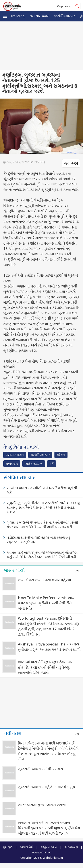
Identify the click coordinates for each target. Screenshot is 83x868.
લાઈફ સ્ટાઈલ (34, 464)
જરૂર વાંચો (14, 570)
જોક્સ (61, 455)
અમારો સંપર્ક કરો (41, 852)
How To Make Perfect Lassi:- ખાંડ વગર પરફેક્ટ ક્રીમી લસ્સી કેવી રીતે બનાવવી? (46, 603)
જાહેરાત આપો (49, 847)
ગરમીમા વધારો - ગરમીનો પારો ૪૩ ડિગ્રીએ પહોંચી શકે (42, 490)
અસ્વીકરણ (71, 847)
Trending (17, 16)
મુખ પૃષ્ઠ (8, 847)
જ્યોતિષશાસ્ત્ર (65, 16)
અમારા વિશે (27, 847)
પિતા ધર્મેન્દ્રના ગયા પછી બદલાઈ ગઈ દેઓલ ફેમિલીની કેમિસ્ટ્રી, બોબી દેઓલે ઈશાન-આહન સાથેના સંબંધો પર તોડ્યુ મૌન (48, 751)
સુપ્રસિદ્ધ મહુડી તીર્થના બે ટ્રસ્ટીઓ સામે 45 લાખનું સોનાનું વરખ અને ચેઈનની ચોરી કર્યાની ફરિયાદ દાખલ (44, 507)
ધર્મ (52, 464)
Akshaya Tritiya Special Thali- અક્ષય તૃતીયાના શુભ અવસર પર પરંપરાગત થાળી (49, 647)
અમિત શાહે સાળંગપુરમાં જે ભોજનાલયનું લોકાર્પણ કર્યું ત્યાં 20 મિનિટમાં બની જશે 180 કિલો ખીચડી (42, 555)
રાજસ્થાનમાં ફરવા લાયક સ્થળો (42, 805)
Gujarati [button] (63, 6)
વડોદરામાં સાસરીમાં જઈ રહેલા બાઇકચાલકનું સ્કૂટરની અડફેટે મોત (38, 540)
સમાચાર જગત (39, 16)
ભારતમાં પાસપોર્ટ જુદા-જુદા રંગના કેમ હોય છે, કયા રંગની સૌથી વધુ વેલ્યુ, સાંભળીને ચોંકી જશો (46, 667)
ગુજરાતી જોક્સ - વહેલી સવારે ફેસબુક (47, 787)
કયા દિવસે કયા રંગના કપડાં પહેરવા (44, 580)
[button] (5, 16)
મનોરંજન (12, 464)
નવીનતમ (13, 733)
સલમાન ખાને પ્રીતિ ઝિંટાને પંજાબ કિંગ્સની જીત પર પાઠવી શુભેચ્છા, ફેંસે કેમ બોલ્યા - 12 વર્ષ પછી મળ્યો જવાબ (49, 828)
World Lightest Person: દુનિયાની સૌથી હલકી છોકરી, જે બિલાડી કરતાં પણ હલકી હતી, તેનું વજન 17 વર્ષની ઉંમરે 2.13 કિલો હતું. (49, 626)
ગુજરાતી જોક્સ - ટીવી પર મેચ (41, 769)
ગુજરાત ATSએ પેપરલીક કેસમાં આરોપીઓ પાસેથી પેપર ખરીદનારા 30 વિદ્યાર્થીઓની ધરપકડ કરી (42, 525)
